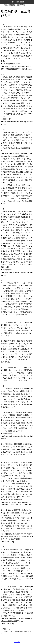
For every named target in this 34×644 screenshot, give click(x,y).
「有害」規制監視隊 (17, 2)
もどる (17, 642)
